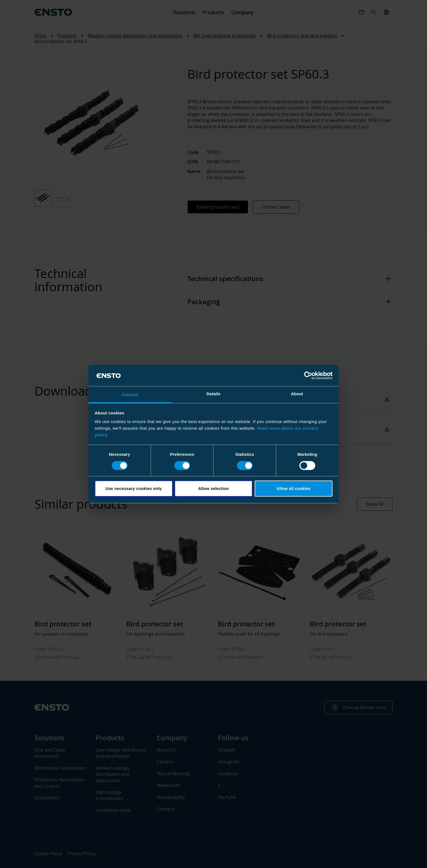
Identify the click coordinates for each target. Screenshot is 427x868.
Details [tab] (213, 394)
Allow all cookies (293, 488)
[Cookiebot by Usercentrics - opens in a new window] (308, 376)
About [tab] (297, 394)
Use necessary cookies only (134, 488)
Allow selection (214, 488)
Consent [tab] (130, 395)
